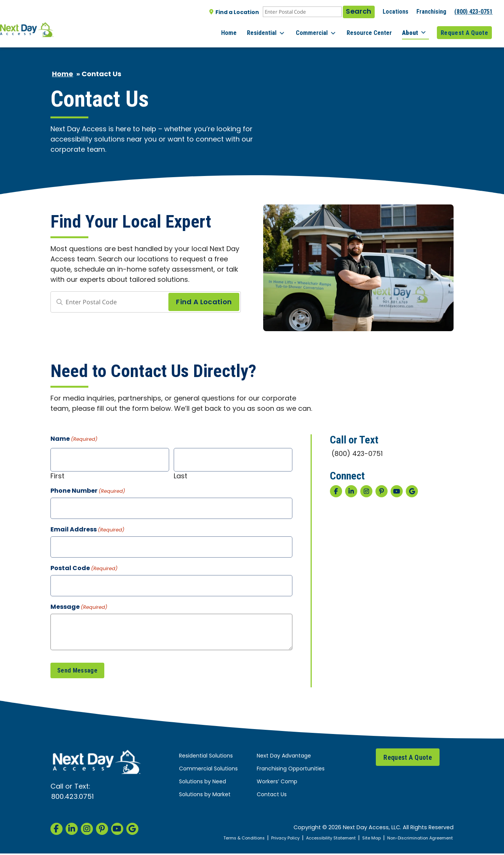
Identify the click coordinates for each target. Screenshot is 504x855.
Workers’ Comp (277, 784)
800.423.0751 (72, 799)
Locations (396, 12)
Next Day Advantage (284, 758)
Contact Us (272, 797)
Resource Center (374, 30)
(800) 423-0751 (473, 12)
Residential (276, 30)
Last (181, 476)
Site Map (359, 840)
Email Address (87, 530)
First (57, 476)
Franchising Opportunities (291, 771)
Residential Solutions (206, 758)
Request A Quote (464, 30)
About (417, 30)
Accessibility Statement (313, 840)
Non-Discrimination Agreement (414, 840)
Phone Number (88, 491)
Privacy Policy (261, 840)
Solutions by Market (205, 797)
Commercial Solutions (208, 771)
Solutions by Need (203, 784)
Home (241, 30)
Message (79, 607)
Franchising (431, 12)
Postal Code (84, 569)
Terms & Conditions (214, 840)
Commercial (323, 30)
